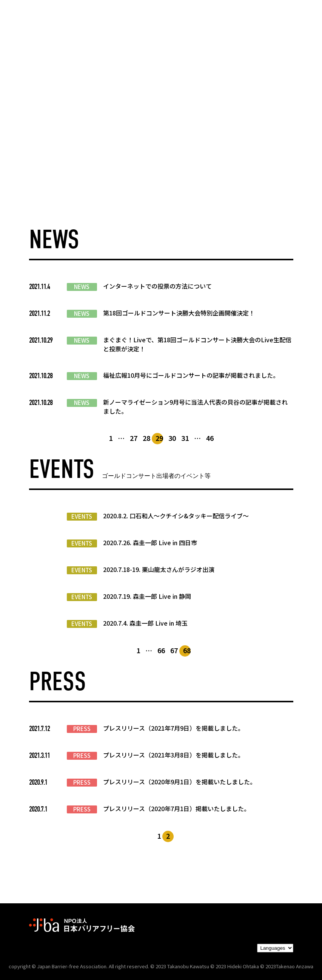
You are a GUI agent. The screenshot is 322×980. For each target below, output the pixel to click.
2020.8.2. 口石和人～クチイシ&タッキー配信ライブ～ (176, 516)
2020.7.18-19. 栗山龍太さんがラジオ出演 (159, 569)
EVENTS (82, 516)
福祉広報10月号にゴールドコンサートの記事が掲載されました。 (191, 375)
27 (134, 438)
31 (185, 438)
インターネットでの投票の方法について (157, 286)
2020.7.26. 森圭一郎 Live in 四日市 (150, 543)
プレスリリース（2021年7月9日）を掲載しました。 (173, 728)
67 (174, 650)
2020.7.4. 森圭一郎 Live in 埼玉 (145, 623)
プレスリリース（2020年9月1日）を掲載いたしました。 (179, 782)
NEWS (82, 287)
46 (210, 438)
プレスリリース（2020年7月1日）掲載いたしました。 (176, 808)
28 (146, 438)
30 (172, 438)
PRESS (82, 729)
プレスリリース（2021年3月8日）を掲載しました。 (173, 755)
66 (161, 650)
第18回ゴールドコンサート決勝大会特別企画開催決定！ (179, 313)
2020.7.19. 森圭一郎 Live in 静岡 (147, 596)
